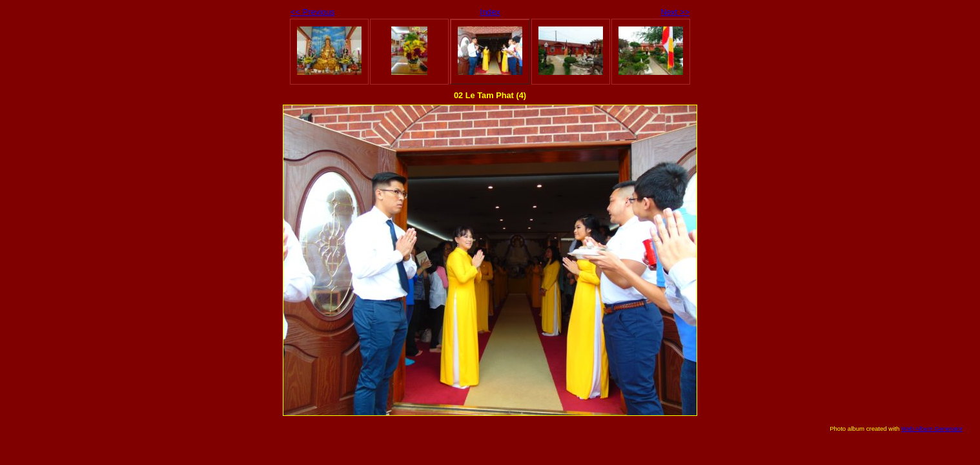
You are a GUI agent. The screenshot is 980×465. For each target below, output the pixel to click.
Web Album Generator (932, 429)
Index (490, 12)
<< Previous (312, 12)
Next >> (675, 12)
